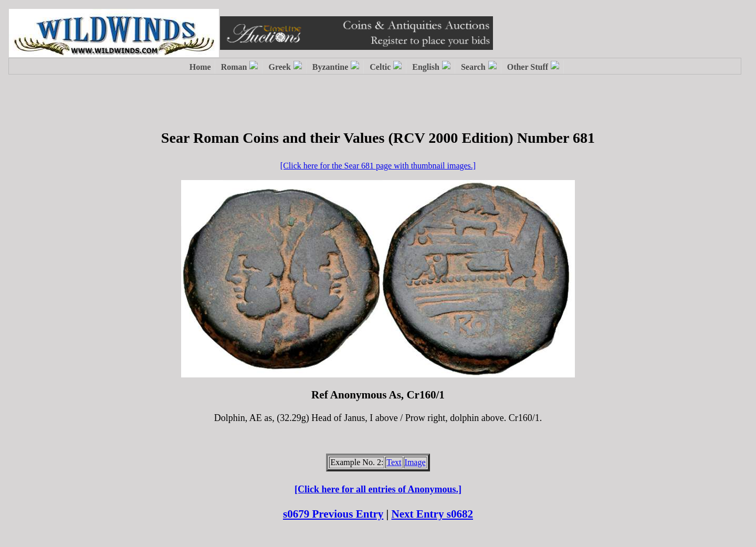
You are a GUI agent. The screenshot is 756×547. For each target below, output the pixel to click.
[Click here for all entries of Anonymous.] (378, 489)
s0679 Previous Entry (333, 514)
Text (394, 462)
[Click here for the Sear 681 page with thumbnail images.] (378, 166)
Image (415, 462)
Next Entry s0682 (433, 514)
